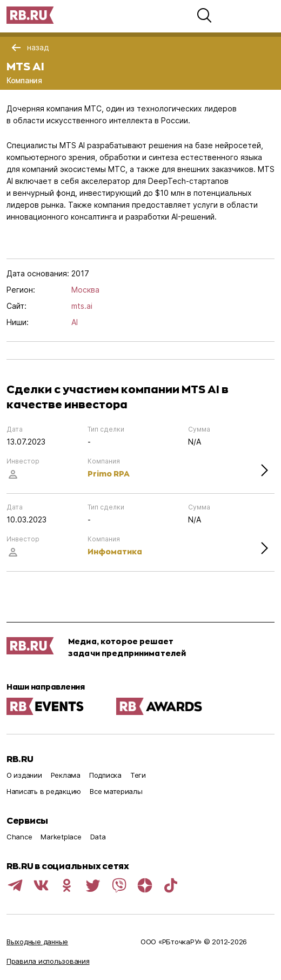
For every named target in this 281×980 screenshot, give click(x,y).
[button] (204, 15)
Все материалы (116, 791)
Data (98, 837)
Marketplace (61, 837)
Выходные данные (37, 942)
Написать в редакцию (44, 791)
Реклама (66, 775)
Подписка (105, 775)
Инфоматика (115, 551)
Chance (19, 837)
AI (75, 322)
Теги (138, 775)
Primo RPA (109, 474)
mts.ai (82, 306)
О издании (24, 775)
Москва (85, 290)
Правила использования (48, 961)
